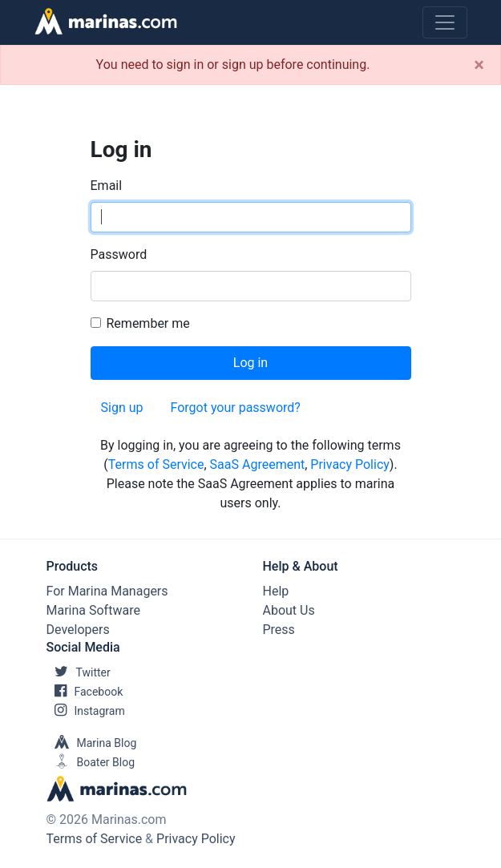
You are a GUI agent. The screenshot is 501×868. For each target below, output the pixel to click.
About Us (289, 610)
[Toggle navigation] (445, 22)
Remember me (148, 323)
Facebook (85, 692)
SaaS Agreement (258, 464)
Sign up (122, 408)
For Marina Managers (107, 591)
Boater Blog (91, 762)
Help (276, 591)
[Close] (479, 65)
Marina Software (93, 610)
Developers (78, 630)
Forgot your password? (235, 408)
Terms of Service (156, 464)
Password (119, 254)
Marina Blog (92, 743)
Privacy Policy (350, 464)
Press (279, 630)
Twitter (79, 672)
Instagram (86, 711)
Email (107, 186)
